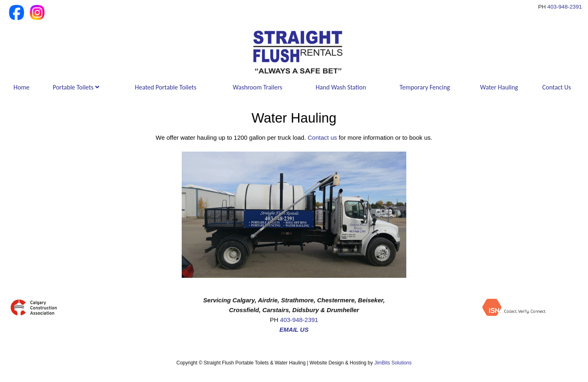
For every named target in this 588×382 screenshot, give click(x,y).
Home (21, 87)
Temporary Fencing (425, 87)
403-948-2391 (565, 7)
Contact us (323, 137)
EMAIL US (294, 330)
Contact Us (557, 87)
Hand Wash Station (341, 87)
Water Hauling (499, 87)
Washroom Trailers (257, 87)
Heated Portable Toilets (166, 87)
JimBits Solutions (393, 363)
